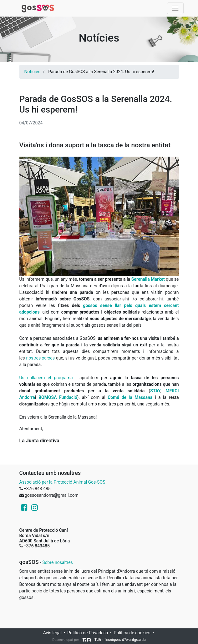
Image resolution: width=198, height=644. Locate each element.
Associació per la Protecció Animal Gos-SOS (62, 482)
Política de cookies (132, 633)
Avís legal (52, 633)
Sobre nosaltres (57, 562)
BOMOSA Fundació (58, 397)
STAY (155, 391)
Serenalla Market (148, 279)
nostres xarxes (41, 358)
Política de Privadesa (88, 633)
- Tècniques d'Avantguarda (114, 640)
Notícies (32, 72)
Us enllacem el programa (46, 378)
